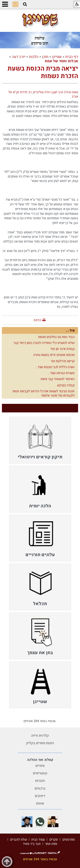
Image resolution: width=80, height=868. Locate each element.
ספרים (40, 766)
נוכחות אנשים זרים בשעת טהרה (54, 355)
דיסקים (40, 796)
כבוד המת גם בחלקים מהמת (56, 337)
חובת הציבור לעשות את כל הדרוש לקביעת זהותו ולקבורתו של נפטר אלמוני (44, 393)
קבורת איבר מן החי (63, 349)
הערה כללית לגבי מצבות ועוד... (55, 367)
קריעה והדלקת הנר (63, 361)
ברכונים (40, 788)
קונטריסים (40, 773)
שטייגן (57, 57)
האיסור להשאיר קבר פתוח (57, 379)
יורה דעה (19, 57)
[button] (25, 4)
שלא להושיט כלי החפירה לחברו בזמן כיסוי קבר (44, 343)
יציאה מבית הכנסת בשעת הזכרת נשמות (43, 72)
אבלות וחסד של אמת (61, 61)
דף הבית (72, 57)
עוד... (70, 330)
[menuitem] (40, 440)
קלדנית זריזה (40, 736)
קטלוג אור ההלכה (40, 760)
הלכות (34, 57)
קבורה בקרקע (66, 385)
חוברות (40, 781)
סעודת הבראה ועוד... (61, 373)
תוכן (45, 57)
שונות (40, 803)
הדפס (37, 320)
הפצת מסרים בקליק (40, 743)
